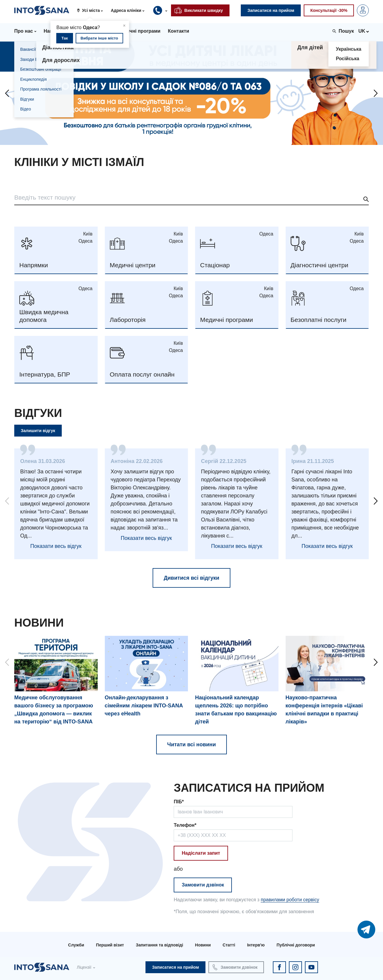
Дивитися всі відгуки (191, 578)
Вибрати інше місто (99, 38)
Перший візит (110, 945)
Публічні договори (296, 945)
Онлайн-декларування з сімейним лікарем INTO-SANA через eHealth (144, 706)
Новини (203, 945)
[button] (92, 10)
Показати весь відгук (56, 546)
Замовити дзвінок (203, 885)
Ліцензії (84, 967)
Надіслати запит (201, 853)
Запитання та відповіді (159, 945)
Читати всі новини (191, 745)
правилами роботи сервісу (290, 900)
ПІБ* (179, 802)
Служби (76, 945)
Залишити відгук (38, 431)
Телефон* (185, 825)
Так (65, 38)
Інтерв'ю (256, 945)
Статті (229, 945)
